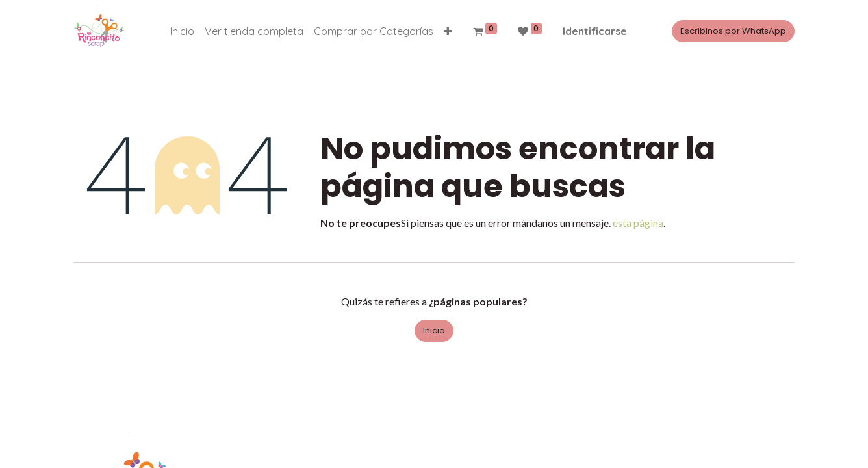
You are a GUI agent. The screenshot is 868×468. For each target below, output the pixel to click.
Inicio (434, 331)
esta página (638, 223)
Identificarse (595, 31)
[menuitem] (182, 31)
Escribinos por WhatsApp (733, 31)
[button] (448, 31)
